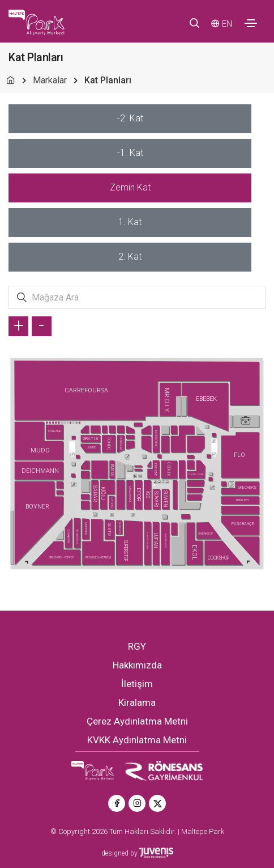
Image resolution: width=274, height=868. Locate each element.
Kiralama (137, 702)
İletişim (137, 684)
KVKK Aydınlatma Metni (137, 740)
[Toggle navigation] (251, 23)
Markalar (50, 80)
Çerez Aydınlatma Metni (137, 721)
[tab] (130, 119)
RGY (137, 646)
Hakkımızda (137, 665)
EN (227, 24)
